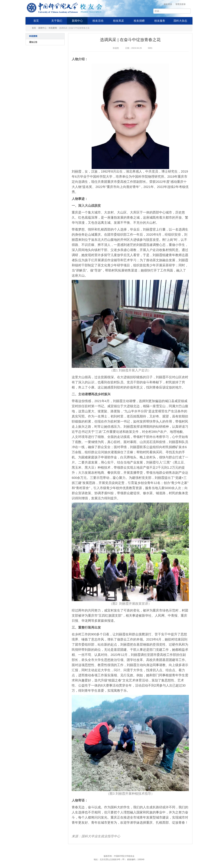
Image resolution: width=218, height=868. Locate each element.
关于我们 (57, 21)
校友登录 (168, 4)
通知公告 (33, 42)
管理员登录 (181, 4)
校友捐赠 (139, 21)
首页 (36, 21)
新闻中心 (77, 21)
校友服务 (160, 21)
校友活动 (98, 21)
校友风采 (119, 21)
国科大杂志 (180, 21)
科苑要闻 (53, 28)
